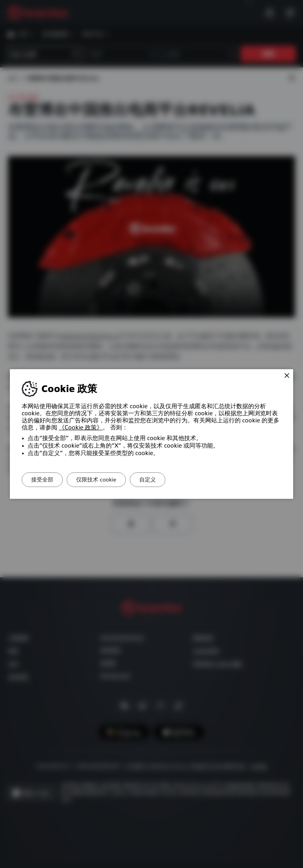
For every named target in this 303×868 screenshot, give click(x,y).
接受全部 (45, 480)
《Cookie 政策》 (81, 427)
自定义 (161, 480)
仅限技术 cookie (105, 480)
